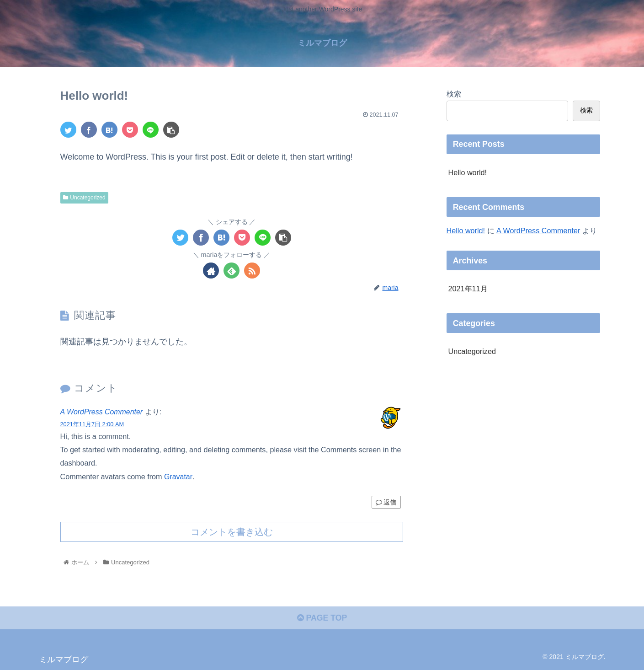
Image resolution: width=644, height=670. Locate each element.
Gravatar (178, 476)
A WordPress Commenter (102, 412)
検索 (454, 93)
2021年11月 (468, 289)
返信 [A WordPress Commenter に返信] (386, 501)
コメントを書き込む (232, 531)
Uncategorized (84, 197)
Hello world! (468, 172)
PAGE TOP (322, 618)
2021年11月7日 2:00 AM (93, 424)
